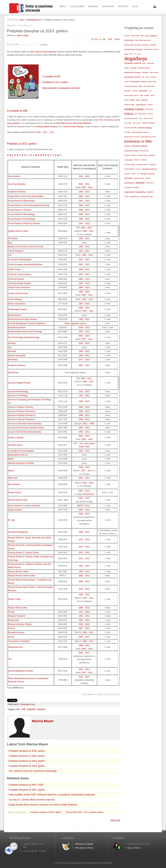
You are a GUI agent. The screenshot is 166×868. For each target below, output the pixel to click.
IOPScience (13, 373)
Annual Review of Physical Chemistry (24, 223)
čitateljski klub (134, 197)
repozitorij (152, 164)
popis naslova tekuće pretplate (43, 52)
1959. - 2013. (84, 620)
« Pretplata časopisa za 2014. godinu (46, 812)
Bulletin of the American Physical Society (26, 247)
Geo (10, 347)
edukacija (151, 63)
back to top (115, 820)
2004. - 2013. (84, 176)
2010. (39, 132)
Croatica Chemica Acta (18, 293)
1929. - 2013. (84, 624)
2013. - (88, 506)
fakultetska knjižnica (133, 77)
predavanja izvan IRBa (148, 137)
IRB (24, 709)
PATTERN (128, 132)
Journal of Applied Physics (19, 383)
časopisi (41, 709)
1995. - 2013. (84, 239)
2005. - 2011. (84, 653)
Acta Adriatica (14, 176)
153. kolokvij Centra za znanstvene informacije (33, 771)
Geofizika (12, 351)
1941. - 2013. (84, 251)
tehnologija (128, 178)
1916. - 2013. (84, 343)
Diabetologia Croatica (17, 309)
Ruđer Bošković (129, 169)
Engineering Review (17, 328)
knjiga (132, 100)
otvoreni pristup (145, 128)
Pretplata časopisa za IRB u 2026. (26, 785)
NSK (141, 118)
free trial (153, 77)
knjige (138, 100)
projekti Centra (143, 155)
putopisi (152, 155)
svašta (133, 174)
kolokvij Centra (134, 109)
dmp (139, 54)
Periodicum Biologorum (18, 532)
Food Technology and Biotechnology (24, 337)
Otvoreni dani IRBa (131, 128)
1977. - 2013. (84, 360)
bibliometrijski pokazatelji (142, 40)
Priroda (11, 612)
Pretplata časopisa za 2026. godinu (27, 751)
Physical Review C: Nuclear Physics (24, 553)
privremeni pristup (131, 151)
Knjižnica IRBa (130, 105)
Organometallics (15, 510)
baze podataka (151, 36)
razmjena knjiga (130, 164)
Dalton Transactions (17, 304)
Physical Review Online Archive (22, 576)
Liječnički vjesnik (15, 445)
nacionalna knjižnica (131, 118)
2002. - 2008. (89, 424)
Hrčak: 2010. (84, 447)
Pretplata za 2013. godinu (55, 82)
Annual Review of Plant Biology (22, 219)
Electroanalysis (15, 315)
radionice (144, 160)
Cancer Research (16, 251)
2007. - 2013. (87, 339)
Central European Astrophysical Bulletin (25, 264)
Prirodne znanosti (139, 146)
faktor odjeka (154, 72)
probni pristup (144, 151)
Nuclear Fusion (15, 493)
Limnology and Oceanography (21, 451)
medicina (150, 114)
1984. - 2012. (88, 231)
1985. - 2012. (88, 382)
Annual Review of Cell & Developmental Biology (29, 205)
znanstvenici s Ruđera (132, 188)
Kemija (127, 100)
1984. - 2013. (84, 351)
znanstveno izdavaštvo (135, 192)
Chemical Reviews (16, 279)
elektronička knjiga (144, 68)
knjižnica (144, 100)
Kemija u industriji (16, 438)
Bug (10, 243)
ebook (144, 63)
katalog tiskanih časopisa (47, 127)
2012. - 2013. (84, 677)
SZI (138, 174)
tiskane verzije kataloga (74, 127)
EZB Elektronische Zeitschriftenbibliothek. (74, 123)
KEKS (153, 95)
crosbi (131, 54)
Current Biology (15, 299)
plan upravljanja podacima (140, 132)
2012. (52, 132)
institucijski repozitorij (131, 86)
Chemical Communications (20, 274)
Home (22, 20)
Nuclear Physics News (18, 500)
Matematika (142, 114)
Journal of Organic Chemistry (21, 407)
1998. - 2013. (84, 196)
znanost (140, 183)
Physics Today (14, 599)
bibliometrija (129, 40)
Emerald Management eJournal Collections (27, 323)
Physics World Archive (18, 608)
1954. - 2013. (84, 616)
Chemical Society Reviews (20, 283)
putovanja (128, 160)
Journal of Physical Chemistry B (22, 415)
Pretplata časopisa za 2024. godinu (27, 761)
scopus (138, 169)
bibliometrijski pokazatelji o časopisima (137, 45)
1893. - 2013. (84, 576)
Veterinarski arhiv (16, 647)
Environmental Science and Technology (25, 332)
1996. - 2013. (84, 192)
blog (126, 54)
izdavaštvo (128, 91)
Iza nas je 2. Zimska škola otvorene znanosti (32, 800)
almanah (127, 36)
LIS (136, 114)
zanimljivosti (129, 183)
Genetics (12, 343)
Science (12, 628)
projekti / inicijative (131, 155)
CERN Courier (14, 270)
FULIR (126, 82)
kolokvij (150, 105)
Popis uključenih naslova (75, 323)
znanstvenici (150, 183)
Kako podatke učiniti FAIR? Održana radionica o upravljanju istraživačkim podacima (52, 795)
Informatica (13, 360)
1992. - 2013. (84, 491)
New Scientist (14, 484)
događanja (136, 59)
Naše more (13, 478)
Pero (101, 120)
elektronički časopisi (133, 72)
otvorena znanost (149, 123)
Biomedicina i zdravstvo (133, 49)
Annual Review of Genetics (20, 210)
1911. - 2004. (84, 612)
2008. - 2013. (88, 641)
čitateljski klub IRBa (147, 197)
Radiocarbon (14, 620)
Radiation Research (17, 616)
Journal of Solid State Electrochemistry (25, 424)
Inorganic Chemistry (17, 365)
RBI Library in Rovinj (84, 848)
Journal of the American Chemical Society (26, 428)
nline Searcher (16, 506)
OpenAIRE (128, 123)
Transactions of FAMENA (19, 641)
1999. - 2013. (86, 228)
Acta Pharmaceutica (17, 184)
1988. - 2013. (84, 608)
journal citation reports (131, 95)
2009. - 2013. (84, 467)
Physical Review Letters (18, 572)
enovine (145, 72)
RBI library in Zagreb (84, 844)
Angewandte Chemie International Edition (26, 196)
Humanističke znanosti (138, 82)
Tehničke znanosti (148, 174)
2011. (45, 132)
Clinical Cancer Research (19, 287)
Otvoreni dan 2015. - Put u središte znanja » (85, 812)
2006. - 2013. (84, 328)
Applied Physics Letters (18, 231)
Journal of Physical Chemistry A (22, 411)
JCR (150, 91)
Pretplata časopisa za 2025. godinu (27, 756)
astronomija (135, 36)
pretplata (31, 709)
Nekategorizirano (34, 20)
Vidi (10, 659)
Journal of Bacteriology (18, 392)
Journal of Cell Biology (18, 396)
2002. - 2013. (84, 451)
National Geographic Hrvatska (21, 463)
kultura (129, 114)
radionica (137, 160)
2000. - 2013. (84, 264)
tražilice (148, 178)
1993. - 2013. (84, 247)
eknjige (127, 68)
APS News (13, 239)
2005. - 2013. (87, 295)
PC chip (12, 520)
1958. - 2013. (84, 572)
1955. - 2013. (84, 396)
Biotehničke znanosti (151, 49)
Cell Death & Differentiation (20, 260)
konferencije (149, 109)
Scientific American (16, 633)
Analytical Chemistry (17, 192)
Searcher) (36, 506)
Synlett (11, 637)
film (143, 77)
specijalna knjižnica (149, 169)
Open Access (148, 118)
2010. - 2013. (88, 311)
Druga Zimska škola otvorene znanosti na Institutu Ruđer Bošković (43, 805)
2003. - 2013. (84, 184)
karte (141, 95)
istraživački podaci (149, 86)
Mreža (11, 459)
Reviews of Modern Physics (20, 624)
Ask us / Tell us (134, 848)
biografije (153, 45)
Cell (10, 255)
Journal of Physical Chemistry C (22, 419)
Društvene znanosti (133, 63)
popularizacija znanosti (132, 137)
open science (137, 123)
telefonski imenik (139, 178)
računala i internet (142, 164)
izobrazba (143, 91)
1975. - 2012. (88, 598)
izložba (135, 91)
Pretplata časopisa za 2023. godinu (27, 766)
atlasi (142, 36)
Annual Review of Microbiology (21, 214)
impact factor (152, 82)
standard (127, 174)
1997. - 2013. (84, 201)
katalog (147, 95)
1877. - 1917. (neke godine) (84, 443)
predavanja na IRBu (138, 141)
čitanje (126, 197)
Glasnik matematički (17, 356)
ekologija (133, 68)
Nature (11, 471)
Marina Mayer (23, 35)
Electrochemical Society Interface (22, 319)
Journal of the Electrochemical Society (25, 432)
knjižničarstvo (141, 105)
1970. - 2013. (84, 540)
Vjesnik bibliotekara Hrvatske (21, 671)
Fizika (147, 77)
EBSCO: (81, 506)
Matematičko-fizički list (18, 455)
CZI (135, 54)
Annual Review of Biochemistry (21, 201)
